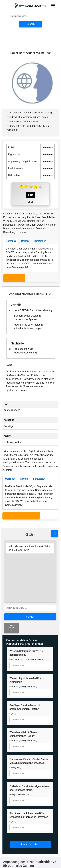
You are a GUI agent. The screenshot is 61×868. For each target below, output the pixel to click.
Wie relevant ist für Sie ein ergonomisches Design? (23, 690)
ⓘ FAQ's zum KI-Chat (11, 583)
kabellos (26, 750)
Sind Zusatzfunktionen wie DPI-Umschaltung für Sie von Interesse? (29, 771)
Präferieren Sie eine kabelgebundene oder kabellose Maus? (29, 744)
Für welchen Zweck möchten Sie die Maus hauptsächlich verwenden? (29, 717)
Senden (30, 572)
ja (11, 669)
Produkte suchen (30, 800)
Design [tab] (25, 270)
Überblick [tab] (11, 270)
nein (14, 669)
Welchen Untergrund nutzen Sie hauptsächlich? (26, 608)
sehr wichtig (15, 642)
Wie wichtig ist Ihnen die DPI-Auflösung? (25, 636)
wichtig (23, 642)
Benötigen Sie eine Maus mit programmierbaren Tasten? (25, 663)
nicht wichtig (31, 642)
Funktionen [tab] (40, 270)
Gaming (13, 723)
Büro (19, 723)
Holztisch (14, 615)
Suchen (31, 24)
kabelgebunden (16, 750)
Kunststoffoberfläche (26, 615)
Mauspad (39, 615)
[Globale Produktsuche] (30, 16)
